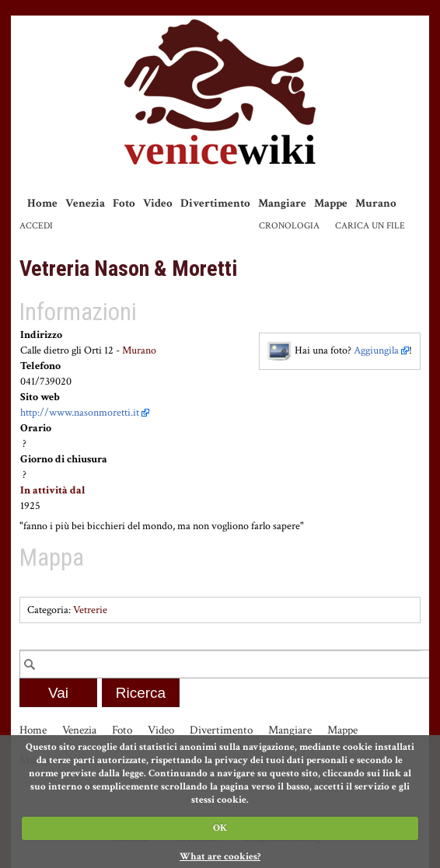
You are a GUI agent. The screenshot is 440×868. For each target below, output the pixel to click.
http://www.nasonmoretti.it (80, 413)
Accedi (36, 226)
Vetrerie (90, 610)
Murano (376, 203)
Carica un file (370, 226)
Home (42, 203)
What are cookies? (220, 857)
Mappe (331, 203)
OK (220, 828)
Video (158, 203)
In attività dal (53, 490)
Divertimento (215, 203)
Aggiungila (376, 350)
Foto (124, 203)
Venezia (85, 203)
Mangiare (282, 203)
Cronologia (289, 226)
